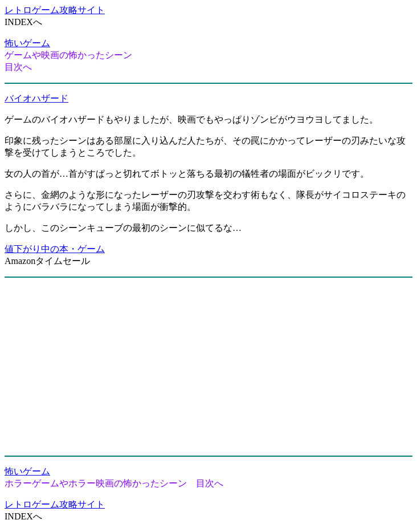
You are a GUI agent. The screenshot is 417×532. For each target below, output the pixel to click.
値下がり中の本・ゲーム (55, 249)
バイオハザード (36, 98)
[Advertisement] (208, 367)
